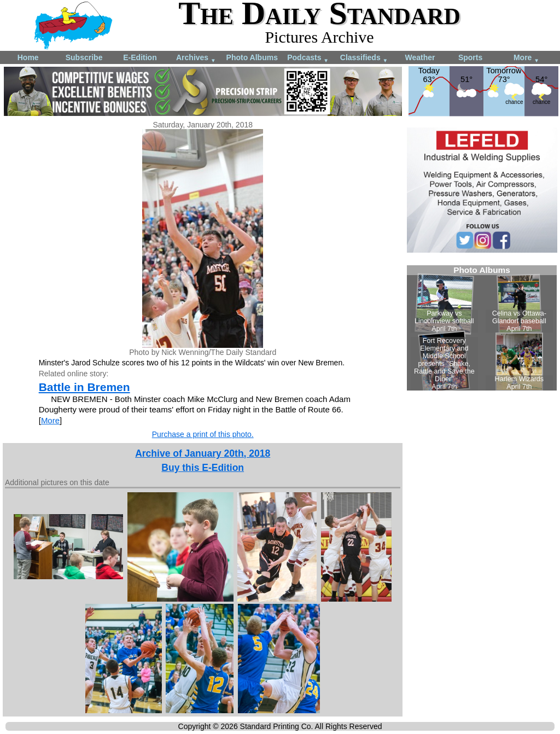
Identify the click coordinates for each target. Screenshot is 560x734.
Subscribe (84, 57)
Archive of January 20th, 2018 (203, 453)
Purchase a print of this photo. (203, 434)
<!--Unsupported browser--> (482, 328)
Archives (196, 58)
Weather (420, 57)
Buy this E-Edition (203, 468)
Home (28, 57)
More (526, 58)
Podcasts (308, 58)
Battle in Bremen (84, 387)
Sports (470, 57)
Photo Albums (252, 57)
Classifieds (364, 58)
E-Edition (140, 57)
